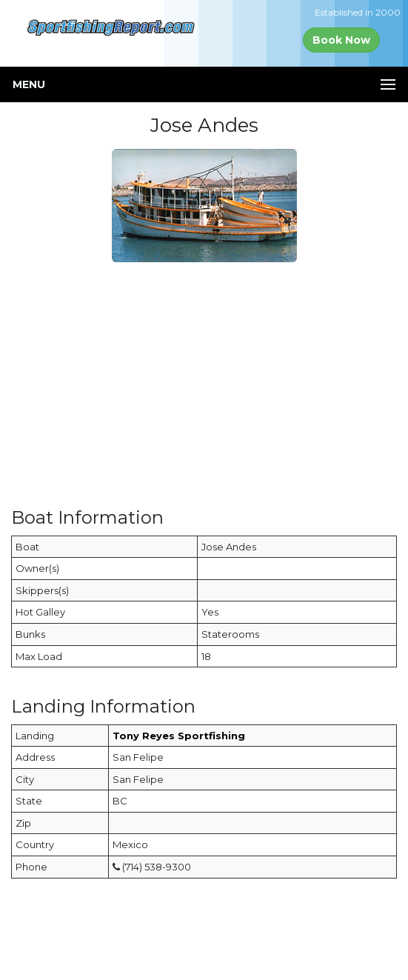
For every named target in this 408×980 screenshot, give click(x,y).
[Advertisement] (204, 378)
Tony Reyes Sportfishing (179, 736)
